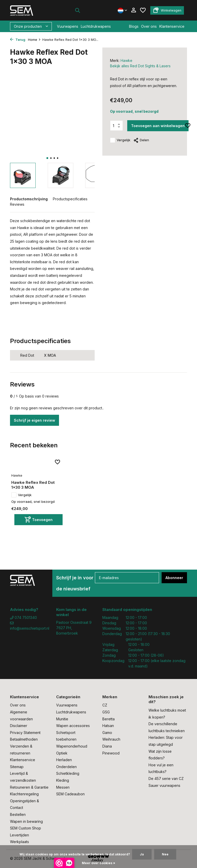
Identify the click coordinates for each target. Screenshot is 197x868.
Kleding (63, 780)
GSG (106, 712)
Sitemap (17, 767)
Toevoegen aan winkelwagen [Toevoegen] (158, 126)
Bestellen (18, 814)
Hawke (126, 60)
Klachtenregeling (24, 794)
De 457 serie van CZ (166, 779)
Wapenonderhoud (72, 746)
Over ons (149, 26)
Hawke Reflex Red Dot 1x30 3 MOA (33, 485)
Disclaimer (19, 726)
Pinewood (111, 753)
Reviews (17, 204)
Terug (18, 40)
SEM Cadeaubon (70, 794)
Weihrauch (111, 739)
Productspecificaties (70, 199)
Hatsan (108, 726)
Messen (63, 787)
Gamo (107, 733)
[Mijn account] (134, 10)
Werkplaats (19, 842)
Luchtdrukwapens (96, 26)
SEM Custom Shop (26, 828)
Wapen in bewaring (26, 821)
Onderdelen (66, 767)
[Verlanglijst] (143, 10)
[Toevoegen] (38, 520)
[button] (47, 158)
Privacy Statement (25, 733)
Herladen (64, 760)
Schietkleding (68, 773)
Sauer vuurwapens (164, 785)
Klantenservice (172, 26)
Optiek (62, 753)
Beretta (109, 719)
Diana (107, 746)
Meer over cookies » (98, 863)
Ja (142, 854)
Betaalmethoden (24, 739)
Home (34, 40)
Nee (165, 854)
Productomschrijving (29, 199)
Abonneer (174, 578)
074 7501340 (23, 617)
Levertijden (19, 835)
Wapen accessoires (73, 726)
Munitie (62, 719)
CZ (105, 705)
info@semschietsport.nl (29, 626)
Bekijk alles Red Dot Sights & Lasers (140, 66)
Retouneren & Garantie (29, 787)
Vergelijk (120, 140)
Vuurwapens (68, 26)
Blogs (134, 26)
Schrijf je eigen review (35, 420)
